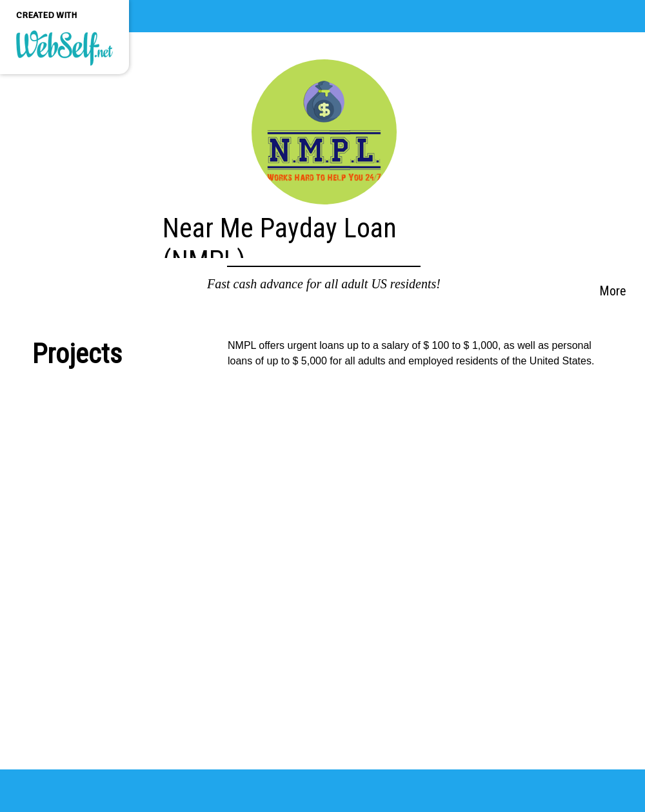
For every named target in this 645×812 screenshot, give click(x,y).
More (613, 291)
